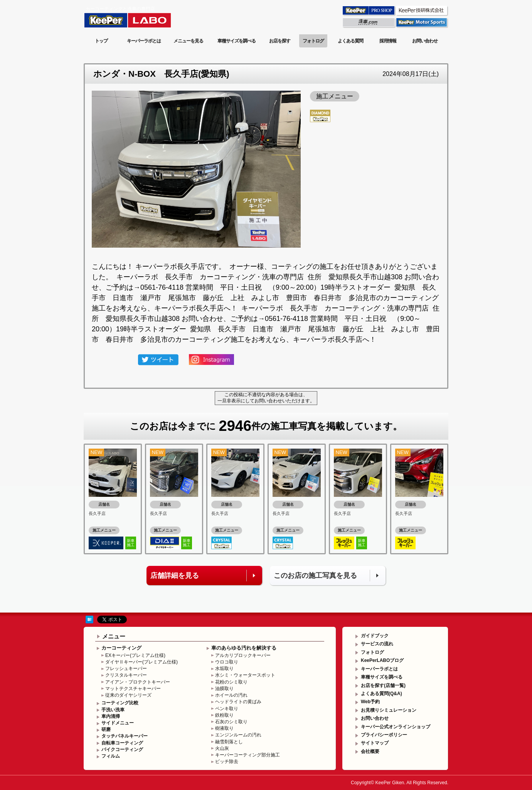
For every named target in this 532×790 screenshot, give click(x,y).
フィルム (111, 756)
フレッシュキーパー (126, 668)
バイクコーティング (122, 749)
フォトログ (313, 41)
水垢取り (224, 668)
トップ (101, 41)
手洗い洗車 (113, 710)
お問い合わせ (425, 41)
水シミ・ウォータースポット (245, 675)
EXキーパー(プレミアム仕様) (135, 655)
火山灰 (222, 748)
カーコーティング (121, 648)
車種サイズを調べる (237, 41)
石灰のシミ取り (231, 722)
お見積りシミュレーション (389, 710)
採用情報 (388, 41)
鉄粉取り (224, 715)
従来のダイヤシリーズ (128, 695)
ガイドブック (375, 636)
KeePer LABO (139, 17)
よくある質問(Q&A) (381, 694)
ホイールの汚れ (231, 695)
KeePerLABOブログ (382, 660)
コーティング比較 (120, 703)
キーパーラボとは (144, 41)
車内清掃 (111, 716)
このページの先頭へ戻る (417, 607)
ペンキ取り (227, 709)
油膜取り (224, 689)
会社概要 (370, 751)
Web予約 (370, 702)
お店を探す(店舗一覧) (383, 685)
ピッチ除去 (227, 761)
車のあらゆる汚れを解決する (244, 648)
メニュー (114, 636)
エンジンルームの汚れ (238, 735)
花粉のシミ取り (231, 682)
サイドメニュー (118, 723)
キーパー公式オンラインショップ (396, 727)
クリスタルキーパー (126, 675)
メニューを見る (188, 41)
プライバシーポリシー (384, 735)
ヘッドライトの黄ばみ (238, 702)
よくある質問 (350, 41)
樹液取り (224, 728)
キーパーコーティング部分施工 (247, 755)
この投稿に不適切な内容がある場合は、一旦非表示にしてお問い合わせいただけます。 (266, 398)
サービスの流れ (377, 644)
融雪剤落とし (229, 742)
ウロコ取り (227, 662)
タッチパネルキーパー (125, 736)
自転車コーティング (122, 743)
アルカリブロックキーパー (243, 655)
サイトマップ (375, 743)
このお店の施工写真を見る (315, 576)
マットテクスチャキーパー (133, 689)
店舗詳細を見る (175, 576)
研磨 (106, 729)
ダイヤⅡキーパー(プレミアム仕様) (141, 662)
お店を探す (280, 41)
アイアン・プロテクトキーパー (138, 682)
